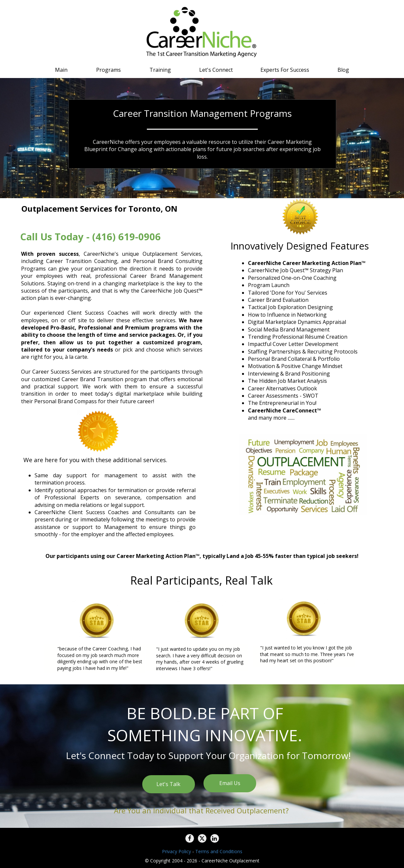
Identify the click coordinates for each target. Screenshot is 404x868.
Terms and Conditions (219, 851)
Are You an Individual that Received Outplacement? (201, 810)
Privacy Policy (176, 851)
